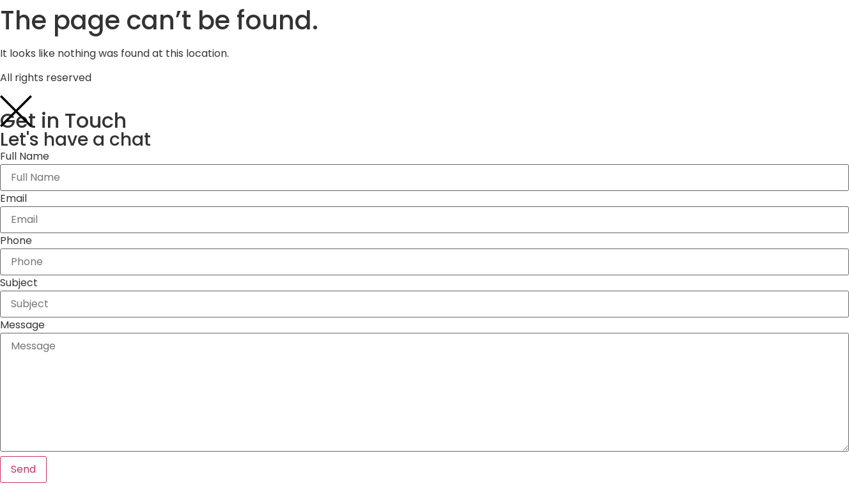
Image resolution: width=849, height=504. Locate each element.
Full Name (25, 157)
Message (22, 325)
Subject (19, 283)
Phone (16, 241)
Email (13, 199)
